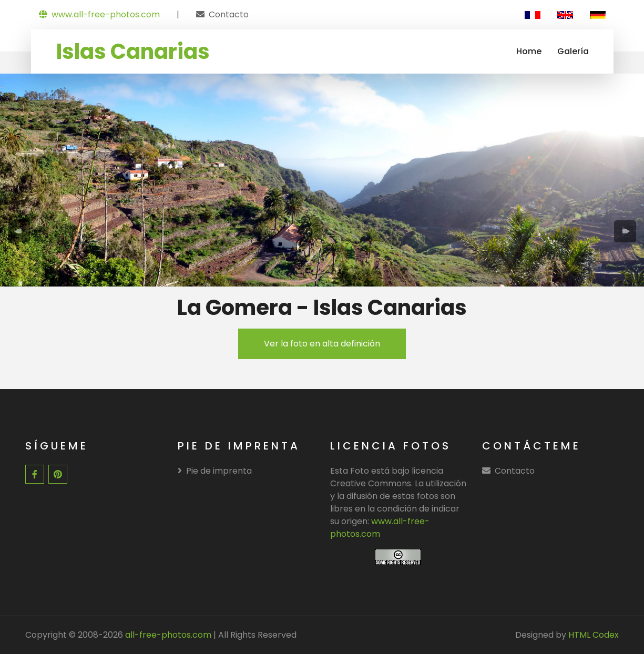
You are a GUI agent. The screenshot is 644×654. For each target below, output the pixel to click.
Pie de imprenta (215, 471)
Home (529, 51)
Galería (573, 51)
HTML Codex (594, 635)
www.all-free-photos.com (99, 14)
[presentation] (19, 231)
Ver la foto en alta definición (322, 344)
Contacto (229, 14)
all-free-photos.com (167, 635)
